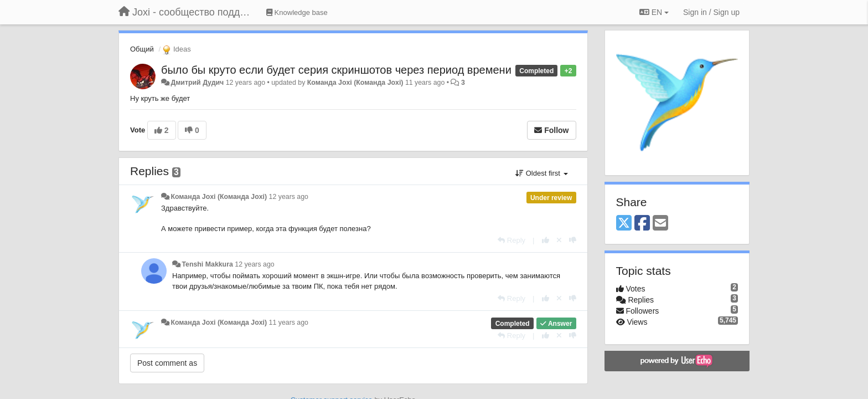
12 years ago (289, 197)
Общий (142, 49)
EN (654, 12)
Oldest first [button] (541, 173)
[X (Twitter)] (624, 224)
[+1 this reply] (546, 240)
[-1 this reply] (573, 240)
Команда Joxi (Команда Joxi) (355, 83)
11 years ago (289, 323)
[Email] (660, 224)
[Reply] (512, 240)
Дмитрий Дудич (197, 83)
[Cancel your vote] (559, 240)
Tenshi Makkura (207, 264)
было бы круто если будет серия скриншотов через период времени (336, 70)
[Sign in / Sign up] (711, 12)
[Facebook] (642, 224)
